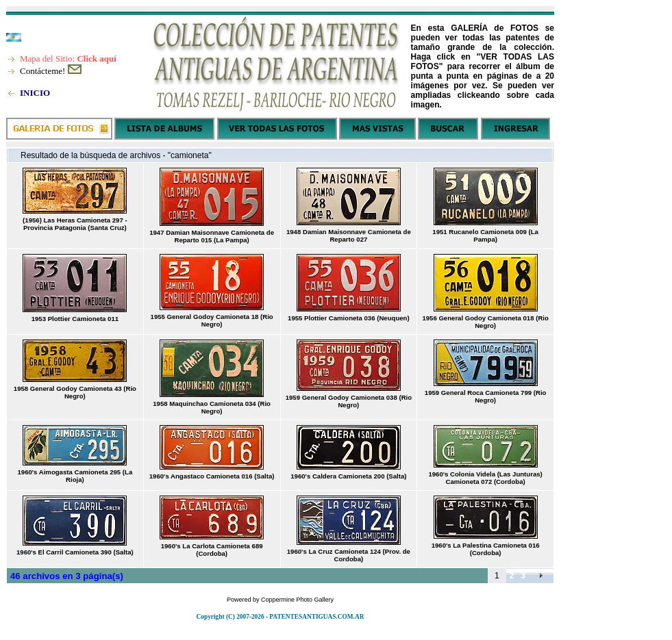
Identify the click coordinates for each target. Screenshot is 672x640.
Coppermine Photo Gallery (297, 600)
